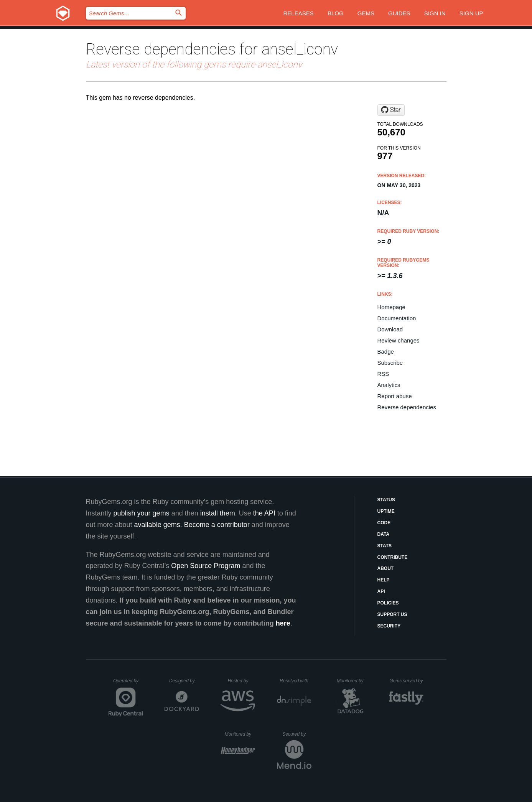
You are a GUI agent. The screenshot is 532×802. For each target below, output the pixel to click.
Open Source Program (206, 566)
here (283, 623)
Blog (336, 13)
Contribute (393, 557)
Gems (366, 13)
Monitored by (352, 681)
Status (386, 500)
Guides (399, 13)
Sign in (435, 13)
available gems (157, 525)
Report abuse (395, 396)
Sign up (471, 13)
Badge (386, 352)
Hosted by (241, 681)
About (386, 568)
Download (390, 329)
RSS (383, 374)
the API (264, 513)
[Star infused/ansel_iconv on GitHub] (391, 110)
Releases (299, 13)
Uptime (386, 511)
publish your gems (142, 513)
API (381, 591)
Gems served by (406, 681)
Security (389, 626)
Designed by (184, 681)
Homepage (391, 307)
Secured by (297, 734)
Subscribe (390, 363)
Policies (388, 603)
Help (384, 580)
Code (384, 523)
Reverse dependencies (407, 407)
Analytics (389, 385)
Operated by (128, 683)
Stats (385, 546)
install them (218, 513)
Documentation (397, 318)
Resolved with (295, 681)
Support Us (392, 614)
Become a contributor (217, 525)
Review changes (399, 340)
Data (384, 534)
